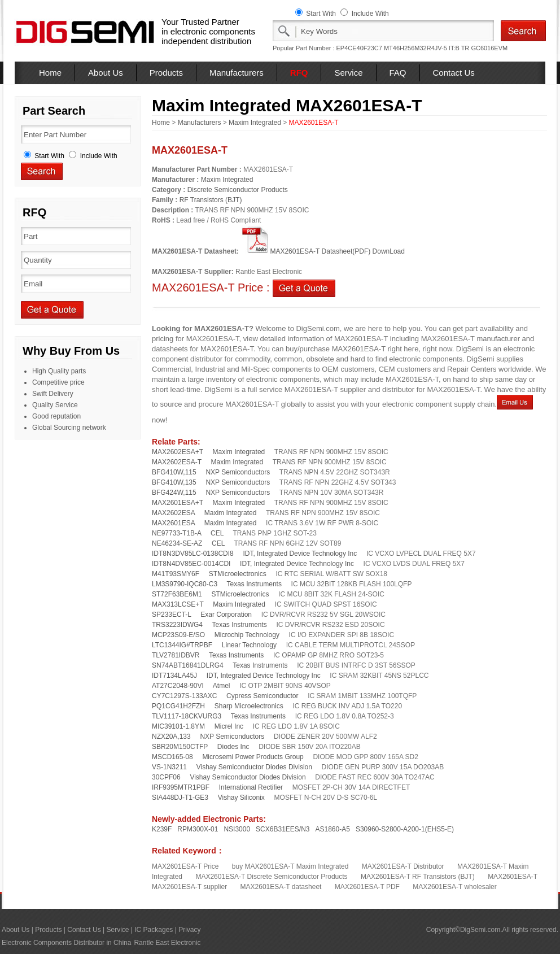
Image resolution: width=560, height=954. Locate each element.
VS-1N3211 (169, 767)
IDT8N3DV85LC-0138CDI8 (193, 554)
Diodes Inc (233, 747)
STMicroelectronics (238, 574)
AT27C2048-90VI (178, 686)
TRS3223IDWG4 (177, 625)
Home (50, 73)
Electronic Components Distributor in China (66, 943)
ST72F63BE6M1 (177, 594)
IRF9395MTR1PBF (181, 787)
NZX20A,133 (171, 737)
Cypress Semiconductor (262, 696)
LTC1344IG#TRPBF (182, 645)
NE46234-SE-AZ (177, 543)
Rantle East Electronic (167, 943)
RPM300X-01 (198, 829)
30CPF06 (166, 777)
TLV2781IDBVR (176, 655)
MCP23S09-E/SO (178, 635)
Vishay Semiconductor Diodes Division (254, 767)
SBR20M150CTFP (180, 747)
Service (348, 73)
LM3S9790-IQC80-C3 (185, 584)
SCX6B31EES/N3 (283, 829)
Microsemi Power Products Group (253, 757)
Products (166, 73)
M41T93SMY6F (176, 574)
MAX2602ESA (173, 513)
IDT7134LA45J (174, 676)
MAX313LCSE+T (178, 604)
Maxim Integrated (255, 123)
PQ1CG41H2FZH (178, 706)
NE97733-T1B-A (176, 533)
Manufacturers (237, 73)
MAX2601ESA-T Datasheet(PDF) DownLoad (323, 251)
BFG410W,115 (174, 472)
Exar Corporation (226, 615)
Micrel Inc (229, 726)
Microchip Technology (247, 635)
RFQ (299, 73)
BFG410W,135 (174, 482)
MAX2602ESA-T (177, 462)
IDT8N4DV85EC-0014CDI (191, 564)
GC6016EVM (489, 48)
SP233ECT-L (172, 615)
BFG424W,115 (174, 493)
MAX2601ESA (173, 523)
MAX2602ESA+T (178, 452)
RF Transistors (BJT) (211, 200)
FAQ (398, 73)
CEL (217, 533)
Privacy (189, 930)
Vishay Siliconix (241, 798)
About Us (106, 73)
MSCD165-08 (172, 757)
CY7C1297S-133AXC (184, 696)
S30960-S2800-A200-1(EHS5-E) (405, 829)
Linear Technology (249, 645)
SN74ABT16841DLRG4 (188, 665)
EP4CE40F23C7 (359, 48)
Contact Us (454, 73)
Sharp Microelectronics (249, 706)
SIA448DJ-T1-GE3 (180, 798)
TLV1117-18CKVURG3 (187, 716)
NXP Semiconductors (238, 472)
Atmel (222, 686)
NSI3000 (237, 829)
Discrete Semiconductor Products (238, 190)
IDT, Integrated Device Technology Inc (300, 554)
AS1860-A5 (333, 829)
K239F (162, 829)
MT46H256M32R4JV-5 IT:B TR (426, 48)
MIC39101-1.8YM (178, 726)
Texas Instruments (254, 584)
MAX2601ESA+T (178, 503)
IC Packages (154, 930)
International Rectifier (251, 787)
